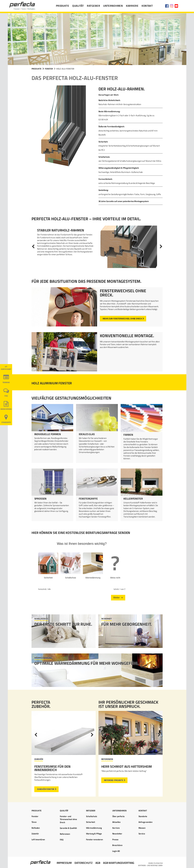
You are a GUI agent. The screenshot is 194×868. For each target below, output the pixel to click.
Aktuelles (116, 822)
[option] (97, 247)
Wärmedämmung (94, 828)
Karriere (132, 6)
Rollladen (36, 828)
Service (142, 834)
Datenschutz (83, 863)
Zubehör (35, 834)
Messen (142, 828)
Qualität (78, 6)
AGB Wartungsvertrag (119, 863)
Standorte (6, 422)
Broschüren (6, 409)
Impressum (64, 863)
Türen (34, 822)
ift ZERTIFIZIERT (6, 368)
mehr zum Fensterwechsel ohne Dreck (122, 319)
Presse (115, 839)
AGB (98, 863)
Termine (6, 382)
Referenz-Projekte (114, 780)
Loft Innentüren (38, 839)
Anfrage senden (145, 822)
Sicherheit (91, 822)
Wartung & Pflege (94, 834)
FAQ (6, 396)
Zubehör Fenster (46, 789)
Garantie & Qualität (68, 828)
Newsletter (117, 834)
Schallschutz (92, 816)
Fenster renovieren (94, 839)
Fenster (49, 69)
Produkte (63, 6)
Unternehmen (113, 6)
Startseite (41, 861)
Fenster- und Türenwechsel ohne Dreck (68, 819)
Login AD (116, 851)
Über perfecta (118, 816)
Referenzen (65, 834)
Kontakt (147, 6)
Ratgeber (93, 6)
